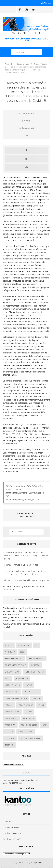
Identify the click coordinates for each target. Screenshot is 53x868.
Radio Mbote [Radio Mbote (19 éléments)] (29, 718)
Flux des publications (12, 827)
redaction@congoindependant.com (23, 780)
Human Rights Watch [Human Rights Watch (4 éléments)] (34, 672)
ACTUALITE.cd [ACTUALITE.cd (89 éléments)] (24, 645)
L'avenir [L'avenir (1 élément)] (28, 685)
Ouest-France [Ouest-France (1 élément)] (11, 718)
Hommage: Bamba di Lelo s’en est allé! (21, 565)
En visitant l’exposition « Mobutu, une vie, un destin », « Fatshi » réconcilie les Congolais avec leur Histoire (26, 556)
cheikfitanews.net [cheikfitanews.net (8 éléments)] (36, 659)
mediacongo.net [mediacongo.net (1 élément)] (13, 712)
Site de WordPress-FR (12, 839)
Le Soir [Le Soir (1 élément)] (41, 705)
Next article (27, 516)
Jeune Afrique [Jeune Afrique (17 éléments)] (22, 679)
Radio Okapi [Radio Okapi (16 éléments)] (10, 725)
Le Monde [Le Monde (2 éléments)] (36, 698)
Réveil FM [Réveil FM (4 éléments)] (9, 732)
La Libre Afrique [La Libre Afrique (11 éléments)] (12, 692)
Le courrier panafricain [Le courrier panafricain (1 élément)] (16, 698)
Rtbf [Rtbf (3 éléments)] (45, 725)
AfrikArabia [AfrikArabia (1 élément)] (10, 652)
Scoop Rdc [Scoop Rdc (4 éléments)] (10, 738)
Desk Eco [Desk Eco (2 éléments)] (35, 665)
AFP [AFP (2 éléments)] (36, 645)
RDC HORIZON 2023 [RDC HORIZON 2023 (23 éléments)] (29, 725)
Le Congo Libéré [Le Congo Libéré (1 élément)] (32, 692)
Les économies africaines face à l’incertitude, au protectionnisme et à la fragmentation (25, 573)
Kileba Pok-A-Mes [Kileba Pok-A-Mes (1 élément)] (12, 685)
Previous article (27, 513)
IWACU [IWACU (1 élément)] (8, 679)
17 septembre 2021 (28, 113)
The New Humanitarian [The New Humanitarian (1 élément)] (30, 738)
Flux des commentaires (13, 833)
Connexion (7, 821)
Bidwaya (28, 121)
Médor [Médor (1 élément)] (29, 712)
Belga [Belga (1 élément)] (23, 652)
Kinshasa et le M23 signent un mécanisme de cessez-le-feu (23, 588)
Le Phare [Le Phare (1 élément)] (9, 705)
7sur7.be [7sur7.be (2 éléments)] (9, 645)
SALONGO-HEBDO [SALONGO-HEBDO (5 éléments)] (26, 732)
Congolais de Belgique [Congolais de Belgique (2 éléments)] (15, 665)
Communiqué (28, 128)
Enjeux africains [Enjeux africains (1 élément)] (12, 672)
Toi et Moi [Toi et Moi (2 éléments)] (9, 745)
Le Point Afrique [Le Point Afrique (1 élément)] (25, 705)
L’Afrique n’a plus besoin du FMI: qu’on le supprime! (26, 580)
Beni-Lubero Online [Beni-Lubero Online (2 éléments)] (14, 659)
